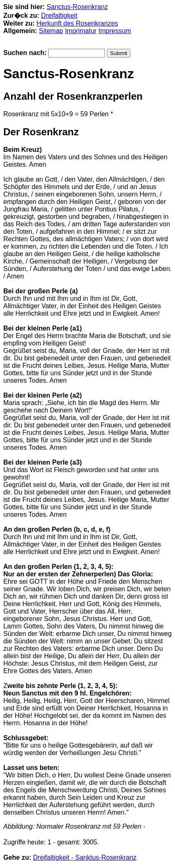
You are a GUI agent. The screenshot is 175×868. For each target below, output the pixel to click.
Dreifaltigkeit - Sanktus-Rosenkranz (85, 857)
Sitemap (51, 31)
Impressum (115, 31)
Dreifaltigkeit (59, 16)
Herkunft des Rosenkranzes (77, 23)
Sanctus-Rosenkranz (77, 7)
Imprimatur (80, 31)
